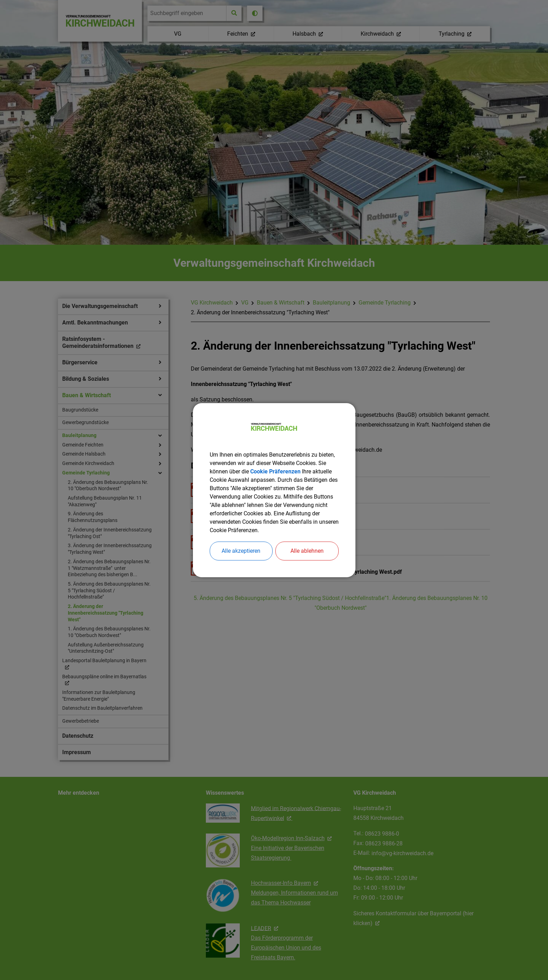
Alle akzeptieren (241, 551)
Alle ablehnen (307, 551)
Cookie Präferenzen (275, 471)
